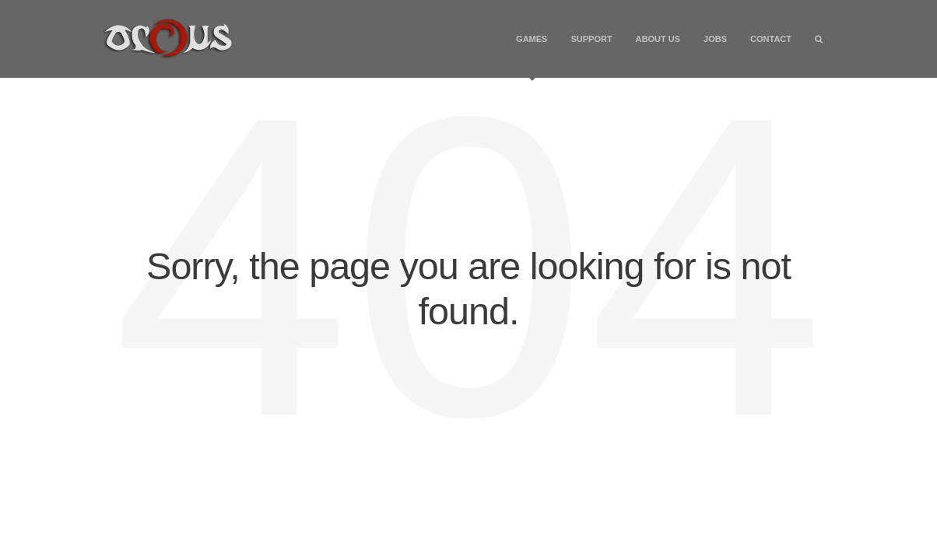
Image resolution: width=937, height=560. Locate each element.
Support (591, 39)
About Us (658, 39)
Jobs (715, 39)
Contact (771, 39)
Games (532, 56)
